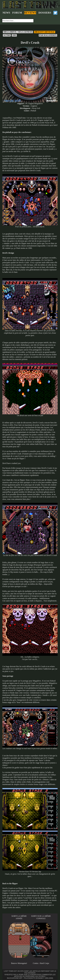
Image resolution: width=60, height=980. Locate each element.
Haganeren (48, 35)
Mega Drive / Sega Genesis (18, 32)
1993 (14, 35)
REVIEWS (30, 13)
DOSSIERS (45, 13)
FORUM (17, 13)
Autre (7, 35)
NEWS (6, 13)
